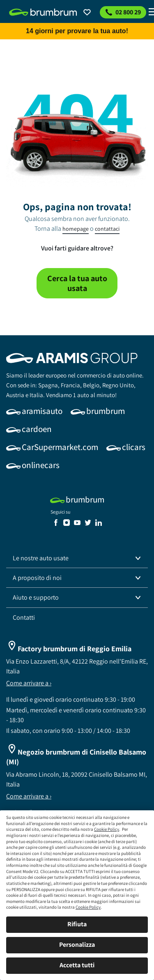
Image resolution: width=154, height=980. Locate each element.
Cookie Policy (107, 829)
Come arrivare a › (29, 683)
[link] (43, 12)
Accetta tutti (77, 965)
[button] (77, 558)
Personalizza (77, 945)
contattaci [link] (107, 229)
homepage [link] (76, 229)
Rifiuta (77, 924)
